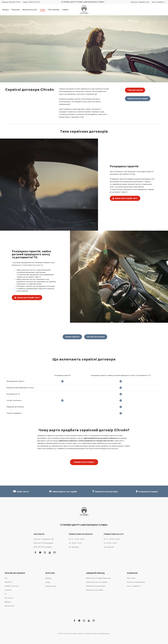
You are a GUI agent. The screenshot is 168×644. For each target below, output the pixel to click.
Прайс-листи (21, 491)
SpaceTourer (9, 606)
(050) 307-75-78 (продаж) (43, 543)
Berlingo (8, 602)
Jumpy (48, 582)
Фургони (50, 573)
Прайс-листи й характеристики (98, 578)
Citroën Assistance (96, 337)
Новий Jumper (51, 586)
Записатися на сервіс (138, 99)
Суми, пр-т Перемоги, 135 (140, 2)
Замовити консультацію (96, 586)
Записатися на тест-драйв (97, 582)
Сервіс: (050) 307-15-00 (31, 2)
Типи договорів (135, 90)
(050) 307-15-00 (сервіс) (43, 547)
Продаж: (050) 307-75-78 (11, 2)
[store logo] (84, 10)
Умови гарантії (72, 337)
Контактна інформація (136, 582)
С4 (5, 594)
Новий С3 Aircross (12, 586)
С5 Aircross (9, 598)
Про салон (131, 578)
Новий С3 (8, 582)
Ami (6, 578)
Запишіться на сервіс (84, 462)
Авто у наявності (158, 2)
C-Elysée (8, 590)
